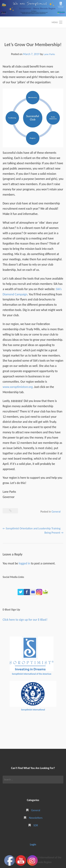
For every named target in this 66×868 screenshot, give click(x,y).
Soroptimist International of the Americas (32, 674)
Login (33, 844)
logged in (25, 563)
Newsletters (36, 818)
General (56, 512)
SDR (36, 825)
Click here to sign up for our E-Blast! (25, 620)
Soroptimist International (33, 710)
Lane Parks (49, 54)
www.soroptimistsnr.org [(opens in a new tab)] (18, 387)
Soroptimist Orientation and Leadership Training (32, 528)
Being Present (54, 533)
